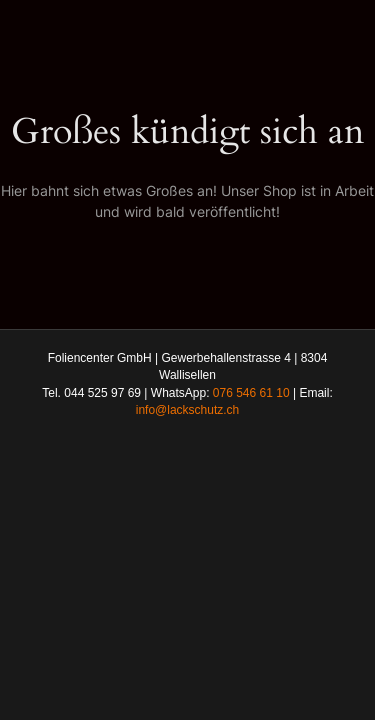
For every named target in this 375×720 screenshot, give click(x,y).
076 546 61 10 (251, 393)
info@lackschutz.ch (188, 410)
